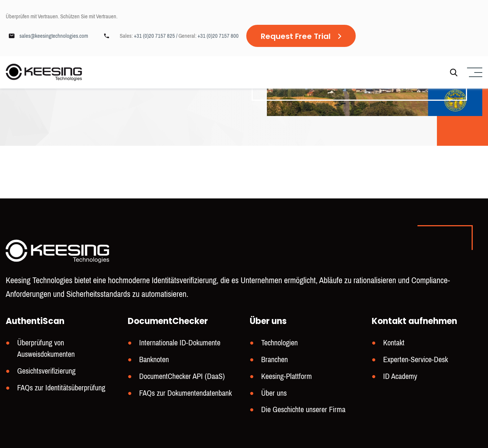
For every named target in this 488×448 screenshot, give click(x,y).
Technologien (279, 343)
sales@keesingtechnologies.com (54, 36)
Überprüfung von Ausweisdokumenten (46, 349)
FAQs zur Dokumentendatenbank (185, 393)
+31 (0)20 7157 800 (218, 36)
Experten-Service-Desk (416, 360)
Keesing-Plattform (287, 376)
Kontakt (394, 343)
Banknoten (154, 360)
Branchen (274, 360)
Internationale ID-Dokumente (180, 343)
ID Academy (400, 376)
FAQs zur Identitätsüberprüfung (61, 388)
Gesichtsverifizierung (46, 371)
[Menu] (474, 72)
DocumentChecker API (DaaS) (182, 376)
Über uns (274, 393)
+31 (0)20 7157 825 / (156, 36)
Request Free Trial (296, 36)
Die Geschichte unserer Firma (303, 410)
